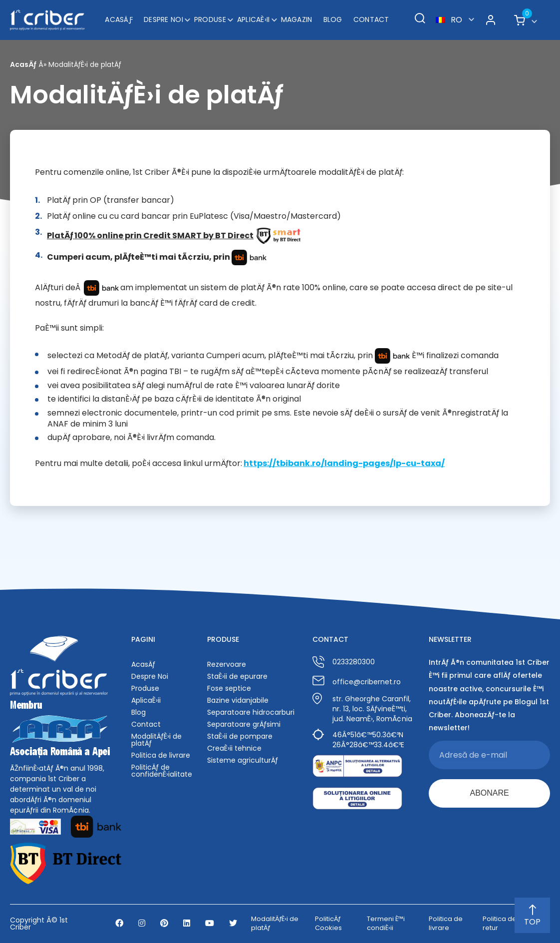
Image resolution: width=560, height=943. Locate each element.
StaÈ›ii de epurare (237, 676)
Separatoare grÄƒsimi (244, 724)
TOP (532, 916)
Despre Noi (163, 19)
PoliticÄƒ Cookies (328, 924)
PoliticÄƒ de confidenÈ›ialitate (161, 771)
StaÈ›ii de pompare (240, 736)
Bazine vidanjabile (238, 700)
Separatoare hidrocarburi (251, 712)
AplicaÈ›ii (254, 19)
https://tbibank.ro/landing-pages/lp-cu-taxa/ (344, 463)
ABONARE (489, 793)
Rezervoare (227, 664)
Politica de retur (500, 924)
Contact (371, 19)
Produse (210, 19)
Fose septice (229, 688)
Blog (333, 19)
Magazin (297, 19)
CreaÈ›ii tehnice (234, 748)
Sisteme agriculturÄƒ (243, 760)
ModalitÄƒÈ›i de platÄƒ (156, 740)
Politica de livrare (161, 755)
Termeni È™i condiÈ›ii (386, 924)
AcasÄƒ (119, 19)
